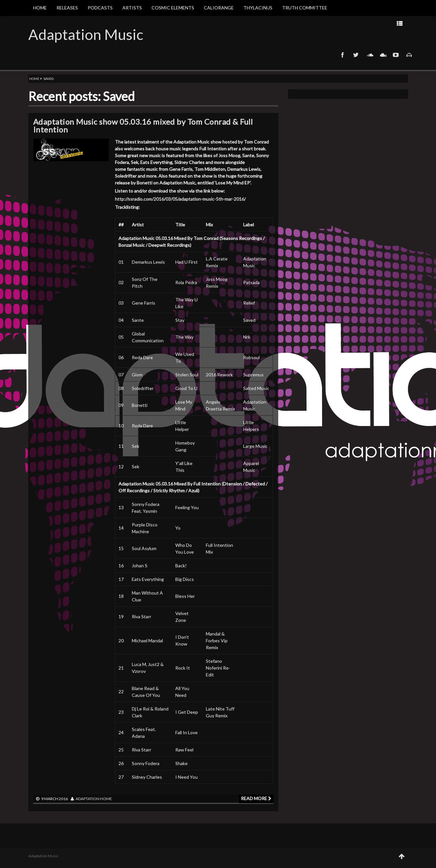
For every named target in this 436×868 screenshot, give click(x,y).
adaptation (87, 799)
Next (320, 23)
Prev (341, 23)
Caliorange (219, 8)
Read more (256, 798)
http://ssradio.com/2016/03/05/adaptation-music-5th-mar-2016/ (180, 199)
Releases (67, 8)
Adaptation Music (86, 34)
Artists (132, 8)
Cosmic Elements (173, 8)
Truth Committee (305, 8)
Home (40, 8)
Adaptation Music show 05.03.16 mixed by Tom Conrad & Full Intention (143, 126)
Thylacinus (258, 8)
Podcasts (100, 8)
